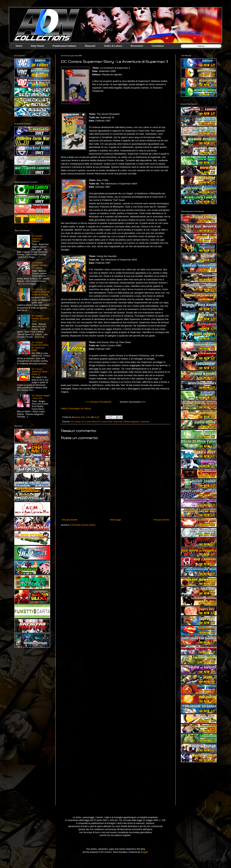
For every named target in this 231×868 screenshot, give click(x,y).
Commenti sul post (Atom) (83, 525)
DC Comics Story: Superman (110, 422)
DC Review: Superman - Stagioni (37, 239)
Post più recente (70, 520)
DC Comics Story (89, 422)
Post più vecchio (161, 520)
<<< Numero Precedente (98, 402)
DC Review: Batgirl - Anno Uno (41, 397)
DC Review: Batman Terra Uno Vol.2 (40, 318)
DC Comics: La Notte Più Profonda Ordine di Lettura (41, 292)
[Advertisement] (199, 786)
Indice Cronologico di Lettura (76, 408)
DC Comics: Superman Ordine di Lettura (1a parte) (40, 346)
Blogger (144, 852)
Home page (115, 520)
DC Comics (76, 422)
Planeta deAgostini (131, 422)
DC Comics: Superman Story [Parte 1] (39, 372)
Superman (145, 422)
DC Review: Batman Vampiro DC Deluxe (40, 265)
